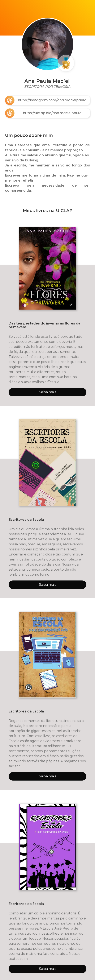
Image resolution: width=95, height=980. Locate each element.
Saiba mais (47, 392)
